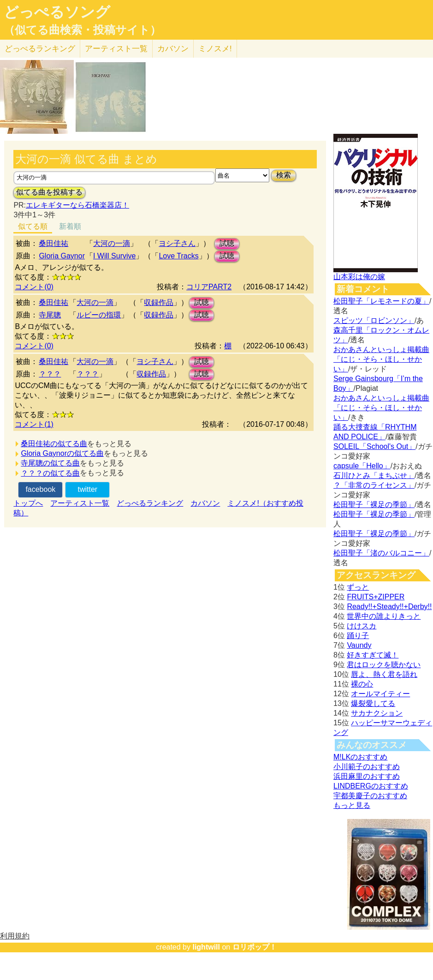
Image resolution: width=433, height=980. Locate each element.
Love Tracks (178, 256)
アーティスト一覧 (80, 503)
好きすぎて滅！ (373, 655)
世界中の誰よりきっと (384, 616)
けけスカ (362, 626)
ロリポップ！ (255, 947)
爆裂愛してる (373, 703)
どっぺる (40, 49)
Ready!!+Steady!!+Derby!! (389, 607)
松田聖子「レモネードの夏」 (381, 301)
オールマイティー (380, 694)
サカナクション (377, 713)
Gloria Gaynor (62, 256)
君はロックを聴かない (384, 665)
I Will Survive (114, 256)
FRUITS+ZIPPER (376, 597)
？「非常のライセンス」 (374, 485)
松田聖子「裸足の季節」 (374, 505)
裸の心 (362, 684)
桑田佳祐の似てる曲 (54, 444)
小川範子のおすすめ (367, 767)
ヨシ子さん (177, 243)
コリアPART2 (209, 287)
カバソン (173, 49)
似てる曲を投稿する (49, 192)
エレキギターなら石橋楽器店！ (77, 205)
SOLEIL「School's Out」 (374, 446)
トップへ (28, 503)
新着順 (70, 226)
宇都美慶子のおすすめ (370, 796)
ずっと (358, 587)
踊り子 (358, 636)
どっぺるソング (57, 12)
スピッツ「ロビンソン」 (374, 320)
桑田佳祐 (53, 243)
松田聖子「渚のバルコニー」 (381, 553)
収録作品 (159, 302)
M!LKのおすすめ (360, 757)
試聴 (227, 243)
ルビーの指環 (99, 315)
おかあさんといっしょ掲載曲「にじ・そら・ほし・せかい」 (381, 359)
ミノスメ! (215, 49)
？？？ (50, 374)
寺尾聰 (50, 315)
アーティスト (116, 49)
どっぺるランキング (150, 503)
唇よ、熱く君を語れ (384, 674)
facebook (40, 489)
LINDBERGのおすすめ (371, 786)
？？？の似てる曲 (50, 473)
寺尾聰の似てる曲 (50, 463)
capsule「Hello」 (362, 466)
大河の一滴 (112, 243)
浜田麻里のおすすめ (367, 776)
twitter (87, 489)
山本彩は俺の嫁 (359, 277)
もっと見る (352, 805)
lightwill (206, 947)
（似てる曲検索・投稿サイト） (82, 30)
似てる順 (33, 226)
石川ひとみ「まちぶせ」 (374, 475)
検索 (284, 175)
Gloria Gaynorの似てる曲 (62, 453)
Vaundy (359, 645)
